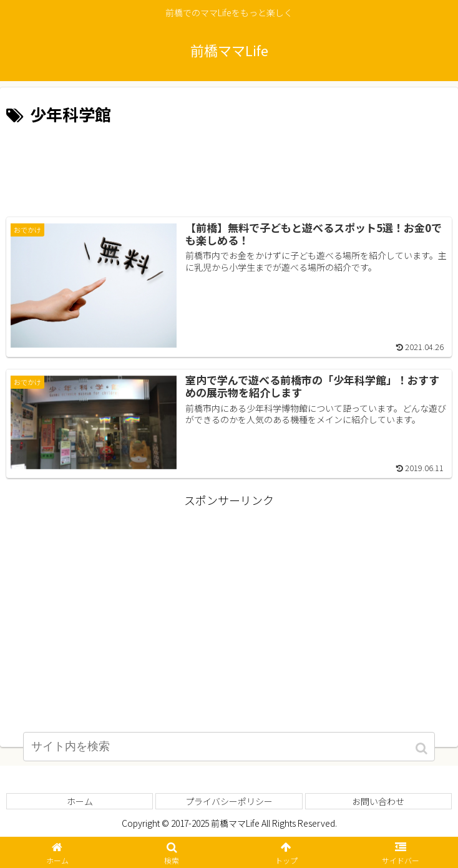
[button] (422, 753)
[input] (229, 751)
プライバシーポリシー (229, 802)
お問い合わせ (378, 802)
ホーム (80, 802)
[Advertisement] (229, 166)
